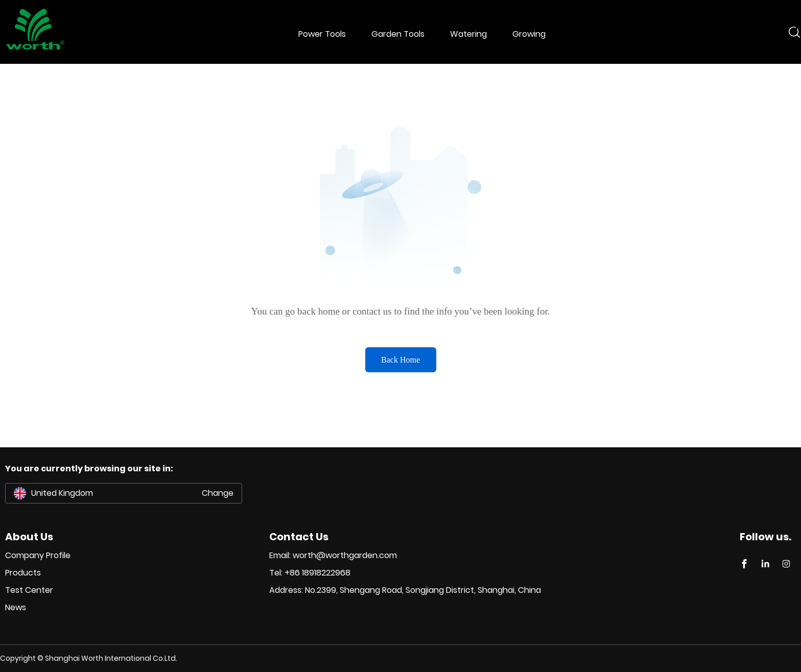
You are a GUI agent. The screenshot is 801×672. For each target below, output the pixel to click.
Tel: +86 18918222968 (310, 573)
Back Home (400, 360)
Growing (529, 34)
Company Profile (38, 555)
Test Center (29, 590)
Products (23, 573)
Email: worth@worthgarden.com (333, 555)
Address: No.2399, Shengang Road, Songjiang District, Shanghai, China (405, 590)
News (16, 607)
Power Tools (322, 34)
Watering (468, 34)
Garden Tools (398, 34)
